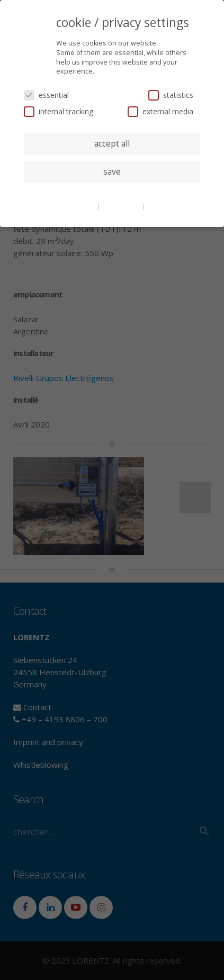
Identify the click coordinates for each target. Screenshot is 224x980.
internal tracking (59, 111)
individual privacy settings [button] (112, 193)
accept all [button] (112, 143)
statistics (171, 95)
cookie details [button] (76, 206)
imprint (158, 206)
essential (46, 95)
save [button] (112, 171)
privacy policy (122, 206)
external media (160, 111)
